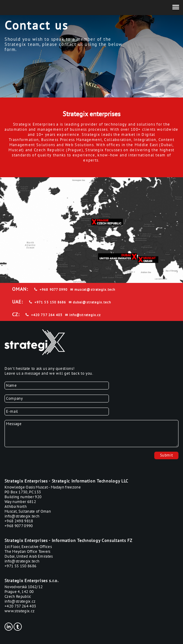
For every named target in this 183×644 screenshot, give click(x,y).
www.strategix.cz (20, 611)
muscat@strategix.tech (95, 290)
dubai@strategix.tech (92, 302)
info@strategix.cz (85, 315)
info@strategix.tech (22, 516)
